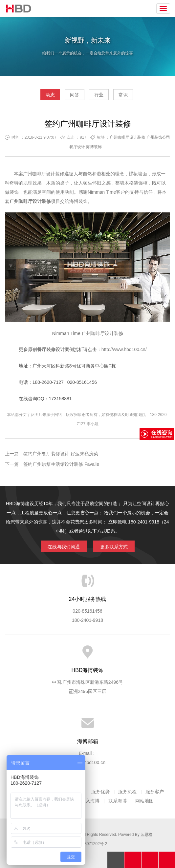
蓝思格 (146, 835)
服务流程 (127, 792)
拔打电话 (133, 860)
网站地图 (144, 801)
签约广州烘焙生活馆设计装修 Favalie (61, 464)
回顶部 (116, 860)
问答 (75, 95)
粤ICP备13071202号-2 (87, 844)
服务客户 (155, 792)
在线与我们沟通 (64, 547)
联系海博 (118, 801)
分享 (167, 860)
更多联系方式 (114, 547)
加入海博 (90, 801)
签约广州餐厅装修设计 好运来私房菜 (61, 454)
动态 (50, 95)
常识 (123, 95)
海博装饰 (19, 9)
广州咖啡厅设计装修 (127, 137)
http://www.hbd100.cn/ (124, 349)
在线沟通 (150, 860)
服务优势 (100, 792)
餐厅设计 (77, 147)
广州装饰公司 (158, 137)
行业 (99, 95)
